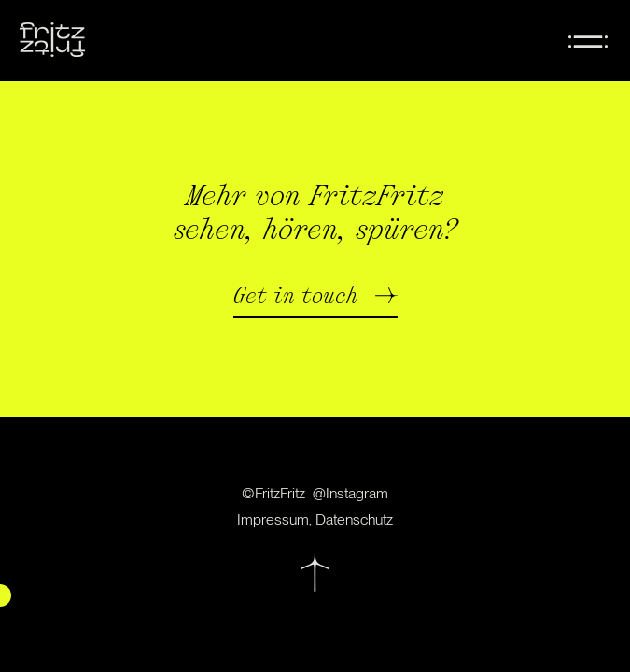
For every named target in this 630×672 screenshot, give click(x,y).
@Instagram (350, 493)
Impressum (273, 519)
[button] (315, 301)
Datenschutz (354, 519)
